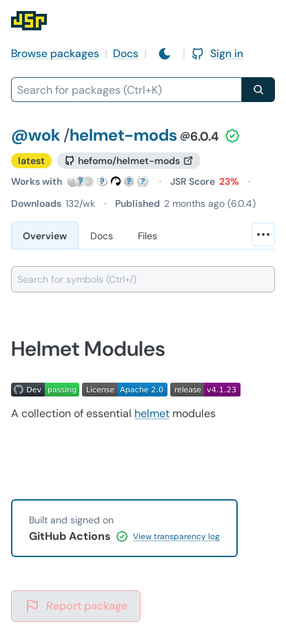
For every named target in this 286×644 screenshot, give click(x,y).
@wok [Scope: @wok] (36, 135)
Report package (76, 606)
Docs (126, 53)
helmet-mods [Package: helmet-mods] (123, 135)
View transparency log (176, 536)
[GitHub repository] (129, 161)
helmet (152, 413)
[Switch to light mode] (165, 54)
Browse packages (55, 53)
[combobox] (126, 90)
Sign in (217, 53)
